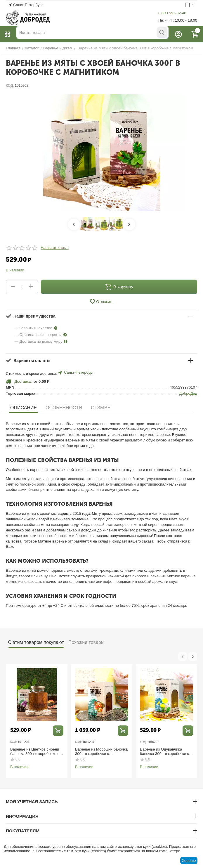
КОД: (10, 86)
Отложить (101, 302)
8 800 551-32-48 (172, 13)
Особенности (64, 408)
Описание (24, 408)
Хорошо (189, 861)
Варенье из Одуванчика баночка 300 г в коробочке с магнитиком (164, 752)
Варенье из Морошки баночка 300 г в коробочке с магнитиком (101, 752)
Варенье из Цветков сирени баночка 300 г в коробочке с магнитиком (35, 752)
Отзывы (101, 408)
